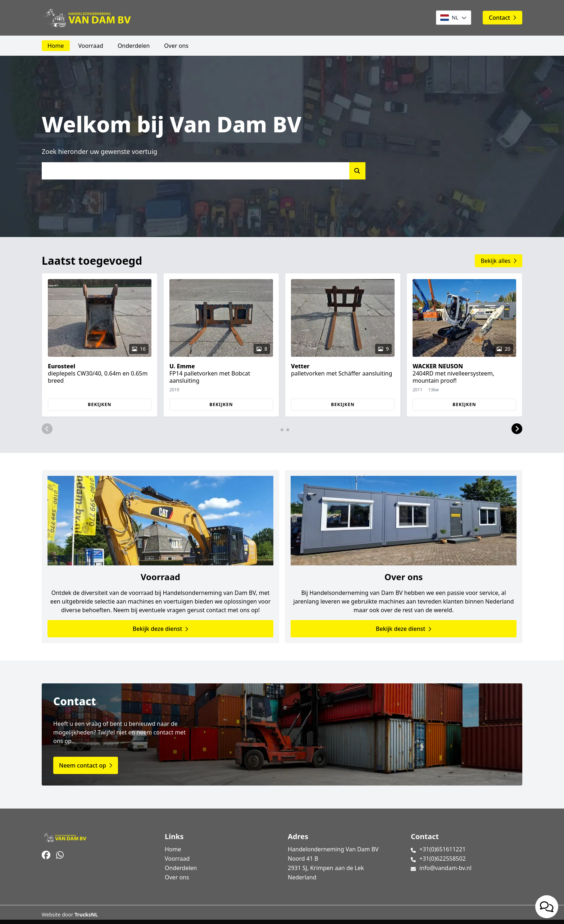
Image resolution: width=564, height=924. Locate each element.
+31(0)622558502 (443, 859)
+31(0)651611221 (443, 849)
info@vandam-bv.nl (445, 868)
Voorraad (91, 46)
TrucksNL (86, 914)
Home (56, 46)
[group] (100, 345)
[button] (47, 429)
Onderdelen (134, 46)
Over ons (176, 46)
